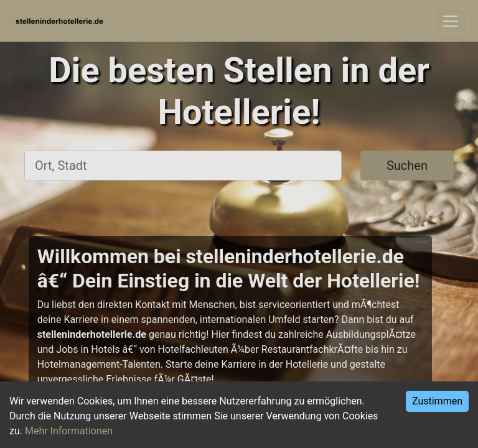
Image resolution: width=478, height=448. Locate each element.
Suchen (407, 166)
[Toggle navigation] (451, 21)
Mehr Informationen (69, 431)
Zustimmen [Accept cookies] (437, 401)
